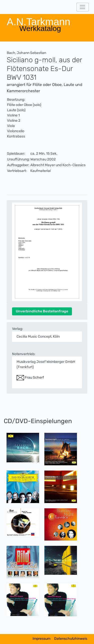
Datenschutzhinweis (71, 639)
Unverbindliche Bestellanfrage (42, 311)
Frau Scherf (30, 377)
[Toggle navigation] (83, 7)
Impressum (41, 639)
